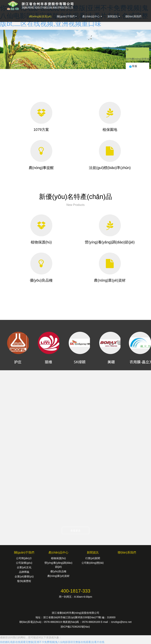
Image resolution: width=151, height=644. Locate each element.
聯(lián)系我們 (133, 16)
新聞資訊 (113, 16)
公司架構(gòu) (24, 563)
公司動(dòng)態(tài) (93, 563)
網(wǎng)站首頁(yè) (40, 16)
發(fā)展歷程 (24, 581)
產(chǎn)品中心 (91, 16)
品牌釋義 (24, 572)
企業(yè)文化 (24, 567)
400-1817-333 (75, 591)
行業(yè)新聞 (93, 558)
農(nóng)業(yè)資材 (58, 576)
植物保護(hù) (58, 558)
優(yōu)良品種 (58, 571)
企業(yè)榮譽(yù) (24, 576)
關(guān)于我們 (66, 16)
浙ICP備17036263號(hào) (75, 627)
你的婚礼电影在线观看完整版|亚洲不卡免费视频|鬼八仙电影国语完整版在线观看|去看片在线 (52, 642)
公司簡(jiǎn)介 (24, 558)
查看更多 (75, 531)
